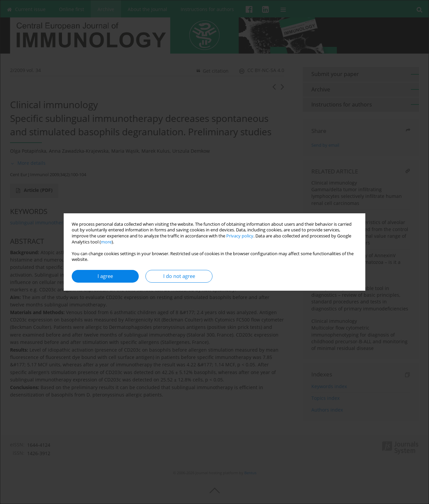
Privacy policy (240, 236)
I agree (105, 276)
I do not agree (179, 276)
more (106, 242)
